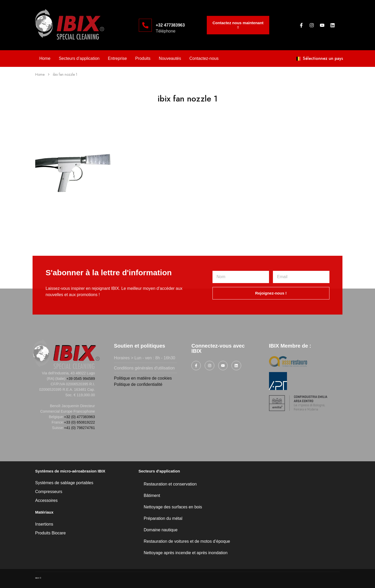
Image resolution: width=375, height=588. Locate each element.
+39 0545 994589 (81, 379)
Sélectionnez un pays (320, 58)
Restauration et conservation (170, 484)
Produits (143, 58)
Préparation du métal (163, 518)
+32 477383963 (170, 25)
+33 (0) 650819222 (80, 422)
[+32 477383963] (145, 25)
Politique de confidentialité (138, 384)
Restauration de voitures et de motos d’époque (187, 541)
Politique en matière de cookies (143, 378)
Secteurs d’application (79, 58)
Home (45, 58)
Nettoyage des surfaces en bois (173, 507)
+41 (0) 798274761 (80, 428)
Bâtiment (152, 496)
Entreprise (117, 58)
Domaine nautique (161, 530)
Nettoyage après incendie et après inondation (186, 553)
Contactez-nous (204, 58)
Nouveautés (170, 58)
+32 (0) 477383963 (80, 417)
